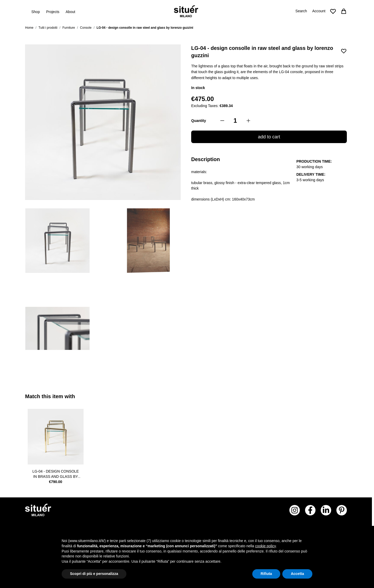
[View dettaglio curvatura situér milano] (57, 328)
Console (86, 28)
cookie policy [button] (265, 546)
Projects (53, 12)
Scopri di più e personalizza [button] (94, 574)
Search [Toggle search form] (301, 11)
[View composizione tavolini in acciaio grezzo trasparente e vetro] (148, 241)
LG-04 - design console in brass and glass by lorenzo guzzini (55, 474)
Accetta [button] (297, 574)
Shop (36, 11)
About (70, 12)
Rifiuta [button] (266, 574)
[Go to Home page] (186, 11)
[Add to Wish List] (344, 51)
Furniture (69, 28)
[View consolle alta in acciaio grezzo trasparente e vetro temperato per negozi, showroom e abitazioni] (57, 241)
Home (29, 28)
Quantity (199, 121)
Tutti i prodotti (48, 28)
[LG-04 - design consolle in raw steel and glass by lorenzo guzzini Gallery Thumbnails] (103, 285)
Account (319, 11)
